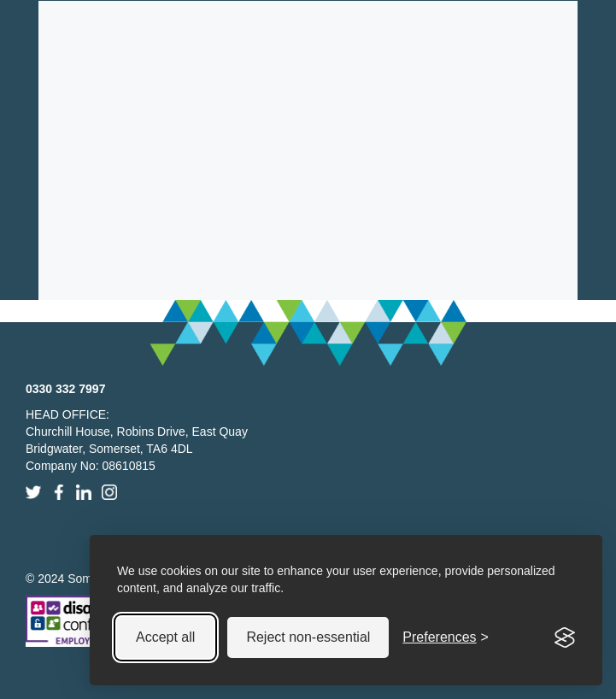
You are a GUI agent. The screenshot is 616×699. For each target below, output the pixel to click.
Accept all (165, 637)
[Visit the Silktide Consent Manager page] (565, 637)
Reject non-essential (308, 637)
